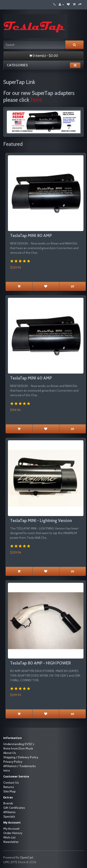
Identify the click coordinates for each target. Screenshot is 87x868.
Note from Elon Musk (18, 748)
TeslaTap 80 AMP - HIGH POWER (40, 663)
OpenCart (27, 857)
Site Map (9, 791)
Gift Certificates (14, 808)
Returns (9, 787)
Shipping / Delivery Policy (21, 757)
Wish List (9, 837)
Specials (9, 816)
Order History (13, 833)
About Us (10, 753)
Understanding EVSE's (19, 744)
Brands (8, 803)
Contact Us (11, 783)
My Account (11, 829)
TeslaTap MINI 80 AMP (31, 236)
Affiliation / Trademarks (20, 766)
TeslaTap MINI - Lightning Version (41, 521)
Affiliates (9, 812)
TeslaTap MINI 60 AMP (31, 378)
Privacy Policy (13, 762)
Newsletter (11, 842)
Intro (7, 770)
